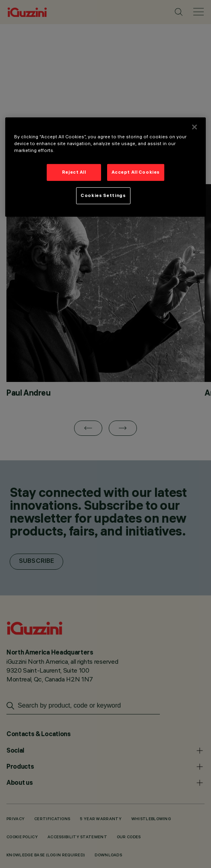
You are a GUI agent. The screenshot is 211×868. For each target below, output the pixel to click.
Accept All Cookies (136, 172)
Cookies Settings (103, 195)
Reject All (74, 172)
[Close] (194, 127)
